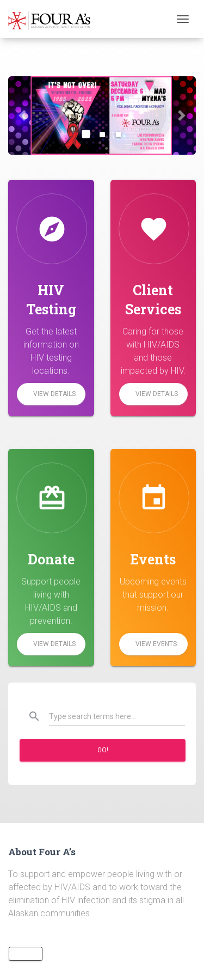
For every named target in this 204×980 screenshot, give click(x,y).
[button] (22, 115)
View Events (156, 644)
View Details (54, 394)
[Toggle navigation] (183, 19)
